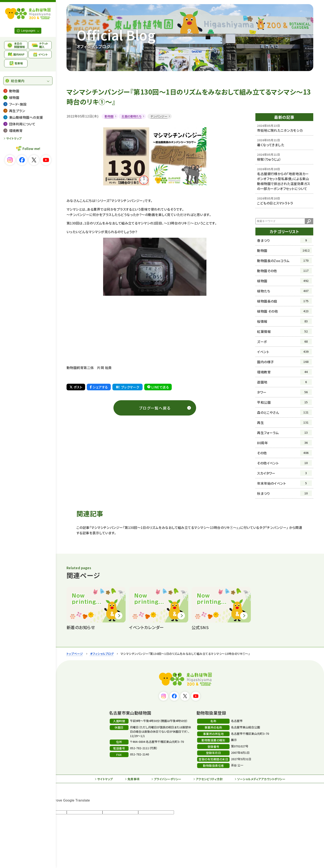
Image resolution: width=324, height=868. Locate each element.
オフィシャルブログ (102, 654)
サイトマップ (14, 138)
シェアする (99, 387)
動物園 (109, 116)
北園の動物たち (132, 116)
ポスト (76, 387)
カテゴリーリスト (284, 231)
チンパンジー (159, 116)
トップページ (75, 654)
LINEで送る (158, 387)
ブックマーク (127, 387)
